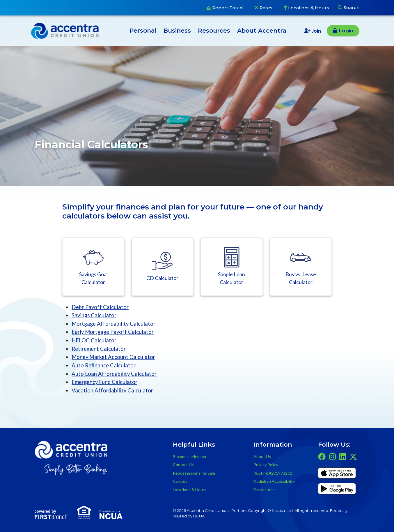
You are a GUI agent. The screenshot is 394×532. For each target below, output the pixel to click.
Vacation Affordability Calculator (113, 390)
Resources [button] (214, 31)
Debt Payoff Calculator (101, 307)
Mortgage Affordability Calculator (114, 324)
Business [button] (177, 31)
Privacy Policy (266, 464)
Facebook (322, 456)
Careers (180, 481)
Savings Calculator (94, 315)
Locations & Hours (309, 8)
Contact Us (183, 464)
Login (346, 31)
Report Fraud (228, 8)
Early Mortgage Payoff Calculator (114, 332)
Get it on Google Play (337, 489)
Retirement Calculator (99, 348)
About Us (262, 456)
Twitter (353, 456)
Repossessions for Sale (194, 472)
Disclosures (264, 489)
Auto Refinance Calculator (104, 365)
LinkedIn (343, 456)
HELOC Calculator (94, 340)
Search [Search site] (352, 7)
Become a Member (190, 456)
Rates (266, 8)
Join (316, 31)
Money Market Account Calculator (114, 357)
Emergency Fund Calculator (105, 382)
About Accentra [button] (262, 31)
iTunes (337, 474)
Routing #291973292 (273, 472)
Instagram (332, 456)
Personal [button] (143, 31)
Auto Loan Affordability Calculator (114, 373)
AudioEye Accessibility (274, 481)
